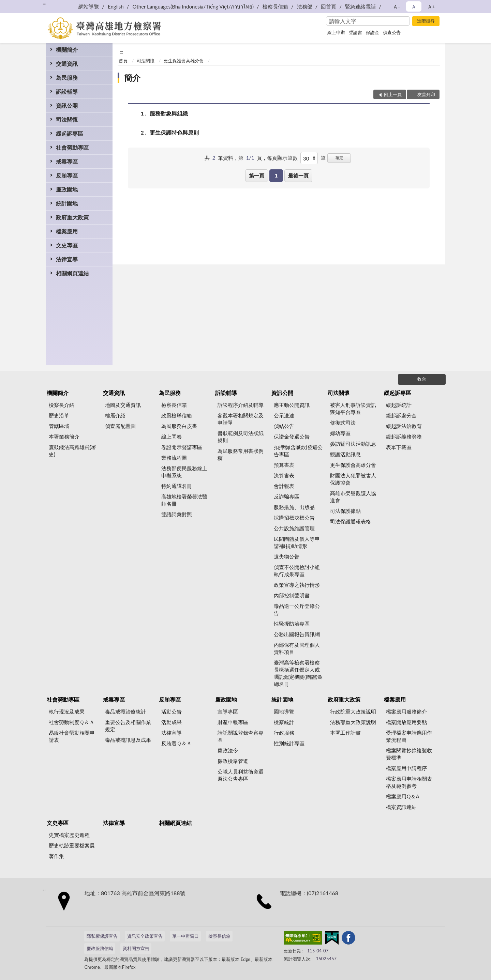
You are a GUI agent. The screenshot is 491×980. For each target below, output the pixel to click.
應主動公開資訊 (292, 405)
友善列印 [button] (426, 94)
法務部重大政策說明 (353, 722)
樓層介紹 (115, 415)
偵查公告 (392, 32)
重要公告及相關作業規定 (128, 726)
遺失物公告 (287, 556)
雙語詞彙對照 (177, 514)
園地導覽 (284, 711)
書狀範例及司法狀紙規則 (241, 437)
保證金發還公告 (292, 437)
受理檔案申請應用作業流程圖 (409, 736)
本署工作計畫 (345, 733)
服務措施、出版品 (294, 507)
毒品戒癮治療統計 (125, 711)
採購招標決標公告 (294, 518)
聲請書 (355, 32)
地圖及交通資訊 (123, 405)
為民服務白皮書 (179, 426)
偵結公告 (284, 426)
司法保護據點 (345, 511)
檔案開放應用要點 (406, 722)
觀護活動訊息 (345, 454)
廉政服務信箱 (100, 948)
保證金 (373, 32)
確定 (339, 158)
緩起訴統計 (399, 405)
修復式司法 (343, 423)
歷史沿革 (59, 415)
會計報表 (284, 486)
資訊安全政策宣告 (145, 936)
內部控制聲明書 (292, 595)
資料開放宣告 (136, 948)
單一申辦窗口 (185, 936)
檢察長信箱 (275, 6)
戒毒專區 (67, 161)
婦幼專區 (340, 433)
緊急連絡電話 (360, 6)
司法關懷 (67, 119)
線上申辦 (336, 32)
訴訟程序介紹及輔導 (241, 405)
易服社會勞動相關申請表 (72, 736)
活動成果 (172, 722)
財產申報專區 (233, 722)
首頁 (123, 61)
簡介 (132, 78)
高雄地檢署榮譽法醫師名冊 (184, 500)
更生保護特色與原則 (174, 132)
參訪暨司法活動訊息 (353, 444)
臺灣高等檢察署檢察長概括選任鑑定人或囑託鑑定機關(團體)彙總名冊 (298, 673)
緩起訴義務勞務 (404, 437)
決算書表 (284, 475)
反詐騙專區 (287, 496)
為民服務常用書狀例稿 (241, 454)
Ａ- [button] (396, 6)
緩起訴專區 (70, 133)
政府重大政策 (72, 217)
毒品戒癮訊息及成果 (128, 740)
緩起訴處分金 (401, 415)
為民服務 (67, 78)
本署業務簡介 (64, 437)
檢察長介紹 (62, 405)
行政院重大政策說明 (353, 711)
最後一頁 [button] (298, 175)
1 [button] (276, 175)
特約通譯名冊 (177, 486)
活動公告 (172, 711)
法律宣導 (67, 259)
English (116, 6)
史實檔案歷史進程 (69, 835)
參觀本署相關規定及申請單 (241, 419)
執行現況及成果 (67, 711)
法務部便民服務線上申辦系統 (184, 472)
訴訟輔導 (67, 91)
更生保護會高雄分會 (184, 61)
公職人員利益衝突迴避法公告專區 (241, 775)
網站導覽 (89, 6)
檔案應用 (67, 231)
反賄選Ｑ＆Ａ (176, 743)
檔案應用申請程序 (406, 768)
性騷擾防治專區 (292, 624)
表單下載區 (399, 447)
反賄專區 (67, 175)
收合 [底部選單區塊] (422, 379)
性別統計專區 (289, 743)
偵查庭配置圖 (120, 426)
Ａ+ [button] (431, 6)
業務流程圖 (174, 458)
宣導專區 (228, 711)
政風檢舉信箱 (177, 415)
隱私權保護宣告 (102, 936)
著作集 (56, 856)
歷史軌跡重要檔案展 (72, 845)
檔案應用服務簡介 (406, 711)
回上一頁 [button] (393, 94)
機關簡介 (67, 50)
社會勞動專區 (72, 147)
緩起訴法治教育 (404, 426)
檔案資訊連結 (401, 807)
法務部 (305, 6)
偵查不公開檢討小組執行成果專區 (297, 571)
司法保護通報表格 (351, 521)
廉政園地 (67, 189)
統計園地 (67, 203)
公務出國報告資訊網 (297, 634)
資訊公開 (67, 105)
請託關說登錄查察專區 (241, 736)
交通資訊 (67, 64)
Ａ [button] (414, 6)
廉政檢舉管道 (233, 761)
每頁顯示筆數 (282, 158)
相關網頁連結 (72, 273)
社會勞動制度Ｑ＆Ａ (72, 722)
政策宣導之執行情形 (297, 585)
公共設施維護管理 (294, 528)
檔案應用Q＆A (403, 796)
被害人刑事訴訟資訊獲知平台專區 (353, 408)
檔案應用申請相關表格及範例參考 (409, 782)
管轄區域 (59, 426)
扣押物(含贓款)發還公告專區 (298, 451)
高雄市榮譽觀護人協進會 (353, 497)
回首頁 (329, 6)
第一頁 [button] (257, 175)
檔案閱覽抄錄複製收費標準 (409, 754)
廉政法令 (228, 750)
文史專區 (67, 245)
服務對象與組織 (169, 113)
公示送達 (284, 415)
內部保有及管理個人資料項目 (297, 648)
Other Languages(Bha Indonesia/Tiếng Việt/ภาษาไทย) (193, 6)
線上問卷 (172, 437)
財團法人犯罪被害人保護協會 (353, 479)
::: (45, 3)
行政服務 (284, 733)
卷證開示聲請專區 (182, 447)
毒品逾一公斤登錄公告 (297, 609)
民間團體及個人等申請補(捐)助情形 (297, 542)
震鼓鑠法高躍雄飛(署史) (72, 451)
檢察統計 (284, 722)
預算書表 (284, 465)
